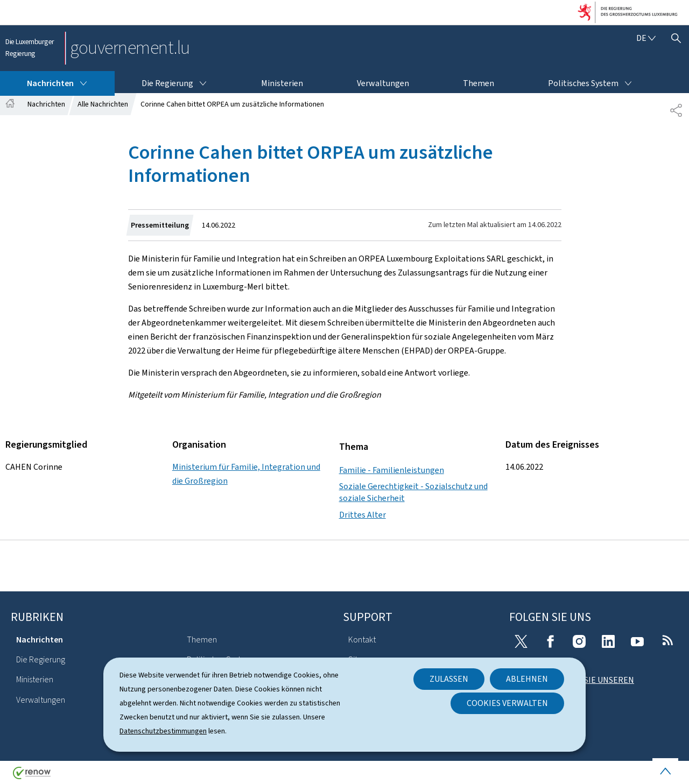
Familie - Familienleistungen (392, 470)
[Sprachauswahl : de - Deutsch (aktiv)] (646, 38)
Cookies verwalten (507, 703)
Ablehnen (527, 679)
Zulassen (449, 679)
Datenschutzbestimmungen (163, 731)
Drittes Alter (363, 515)
